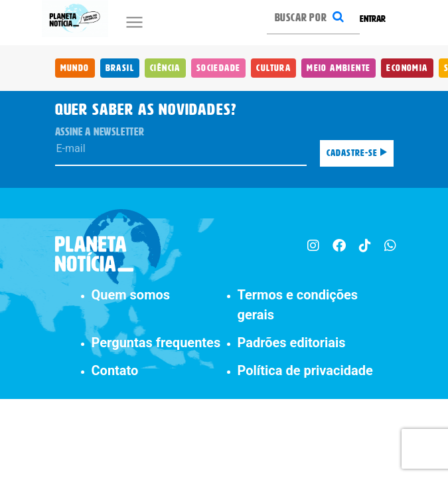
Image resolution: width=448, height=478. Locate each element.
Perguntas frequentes (156, 343)
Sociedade (219, 68)
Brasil (120, 68)
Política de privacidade (305, 370)
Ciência (165, 68)
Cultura (273, 68)
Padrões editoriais (292, 343)
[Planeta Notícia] (75, 19)
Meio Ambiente (338, 68)
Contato (115, 370)
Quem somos (131, 295)
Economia (407, 68)
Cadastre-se (357, 153)
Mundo (75, 68)
